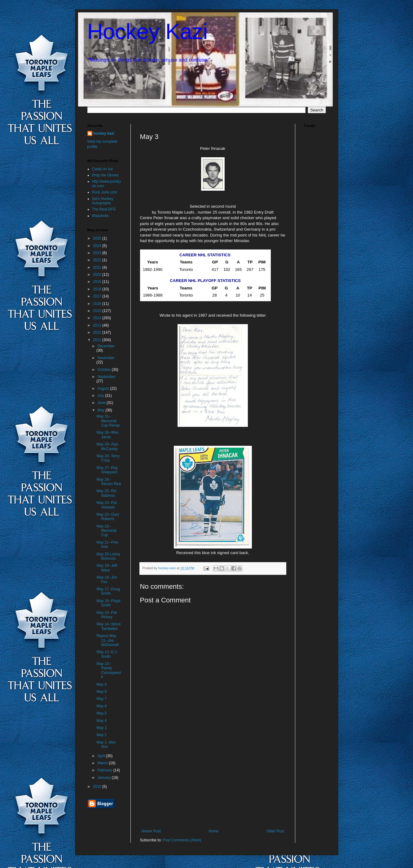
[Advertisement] (213, 783)
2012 (98, 332)
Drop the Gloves (105, 175)
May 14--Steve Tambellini (108, 626)
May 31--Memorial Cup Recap (108, 421)
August (104, 388)
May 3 (101, 728)
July (101, 396)
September (106, 377)
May (101, 410)
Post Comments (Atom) (182, 840)
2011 (98, 340)
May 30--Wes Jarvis (107, 435)
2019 (98, 282)
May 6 (101, 706)
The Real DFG (104, 209)
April (101, 756)
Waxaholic (101, 216)
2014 (98, 318)
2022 (98, 260)
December (106, 346)
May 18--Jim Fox (107, 579)
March (103, 763)
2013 (98, 325)
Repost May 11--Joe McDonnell (108, 640)
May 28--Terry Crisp (108, 458)
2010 (98, 787)
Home (213, 831)
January (104, 778)
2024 (98, 246)
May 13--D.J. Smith (107, 654)
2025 (98, 238)
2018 (98, 289)
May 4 (101, 721)
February (105, 770)
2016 (98, 304)
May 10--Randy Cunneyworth (109, 670)
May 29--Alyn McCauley (107, 446)
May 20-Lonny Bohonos (108, 556)
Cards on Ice (103, 169)
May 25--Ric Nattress (106, 493)
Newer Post (151, 831)
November (106, 358)
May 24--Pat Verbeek (106, 505)
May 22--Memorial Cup (106, 531)
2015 (98, 311)
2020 (98, 275)
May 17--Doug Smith (108, 591)
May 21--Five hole (107, 545)
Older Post (275, 831)
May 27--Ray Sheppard (107, 470)
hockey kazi (104, 133)
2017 (98, 296)
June (102, 403)
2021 (98, 267)
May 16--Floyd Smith (108, 603)
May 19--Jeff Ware (107, 568)
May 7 (101, 699)
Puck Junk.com (105, 192)
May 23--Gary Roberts (108, 517)
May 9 (101, 684)
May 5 (101, 713)
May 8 (101, 692)
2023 (98, 253)
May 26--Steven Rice (109, 482)
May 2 (101, 735)
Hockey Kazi (148, 32)
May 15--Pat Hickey (106, 615)
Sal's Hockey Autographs (103, 201)
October (104, 370)
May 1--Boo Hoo (106, 744)
